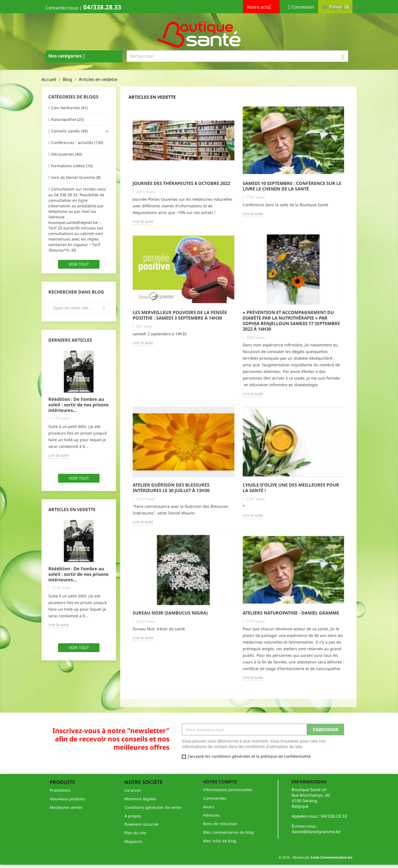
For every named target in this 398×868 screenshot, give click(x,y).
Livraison (133, 790)
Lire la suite (59, 455)
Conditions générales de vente (153, 807)
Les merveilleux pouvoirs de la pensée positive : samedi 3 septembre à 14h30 (180, 315)
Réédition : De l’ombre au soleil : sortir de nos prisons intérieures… (78, 405)
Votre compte (220, 782)
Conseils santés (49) (69, 131)
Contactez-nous (62, 8)
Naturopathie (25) (67, 119)
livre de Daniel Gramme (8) (76, 177)
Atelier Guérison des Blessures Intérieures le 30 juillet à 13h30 (171, 488)
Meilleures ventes (66, 807)
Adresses (212, 815)
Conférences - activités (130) (77, 143)
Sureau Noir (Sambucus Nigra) (170, 613)
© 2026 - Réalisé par (315, 857)
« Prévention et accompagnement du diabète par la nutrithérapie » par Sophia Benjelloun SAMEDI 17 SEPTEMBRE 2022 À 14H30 (291, 321)
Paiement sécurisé (141, 824)
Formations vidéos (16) (72, 166)
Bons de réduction (220, 824)
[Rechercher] (238, 56)
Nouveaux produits (67, 799)
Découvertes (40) (66, 154)
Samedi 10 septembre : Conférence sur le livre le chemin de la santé (292, 186)
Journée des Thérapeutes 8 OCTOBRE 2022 (181, 183)
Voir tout (79, 264)
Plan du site (135, 833)
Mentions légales (140, 799)
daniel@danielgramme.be (316, 832)
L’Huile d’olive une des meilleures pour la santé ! (291, 488)
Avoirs (209, 807)
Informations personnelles (228, 790)
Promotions (60, 790)
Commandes (215, 798)
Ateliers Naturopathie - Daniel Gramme (291, 613)
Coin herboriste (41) (69, 108)
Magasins (133, 841)
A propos (133, 816)
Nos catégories (69, 56)
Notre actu (261, 7)
